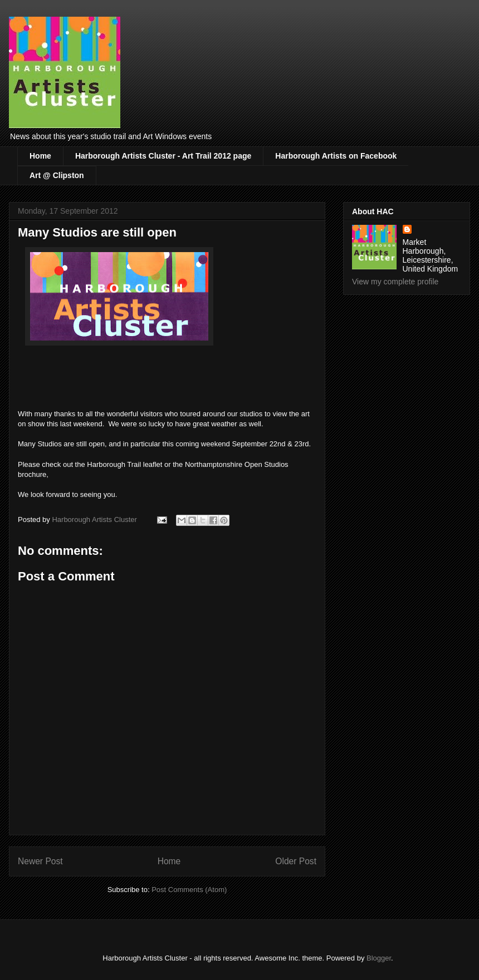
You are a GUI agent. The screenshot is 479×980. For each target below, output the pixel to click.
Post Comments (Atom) (189, 890)
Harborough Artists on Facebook (336, 156)
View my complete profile (395, 282)
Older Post (296, 861)
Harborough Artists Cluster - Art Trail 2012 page (163, 156)
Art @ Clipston (57, 175)
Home (40, 156)
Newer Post (40, 861)
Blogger (379, 958)
